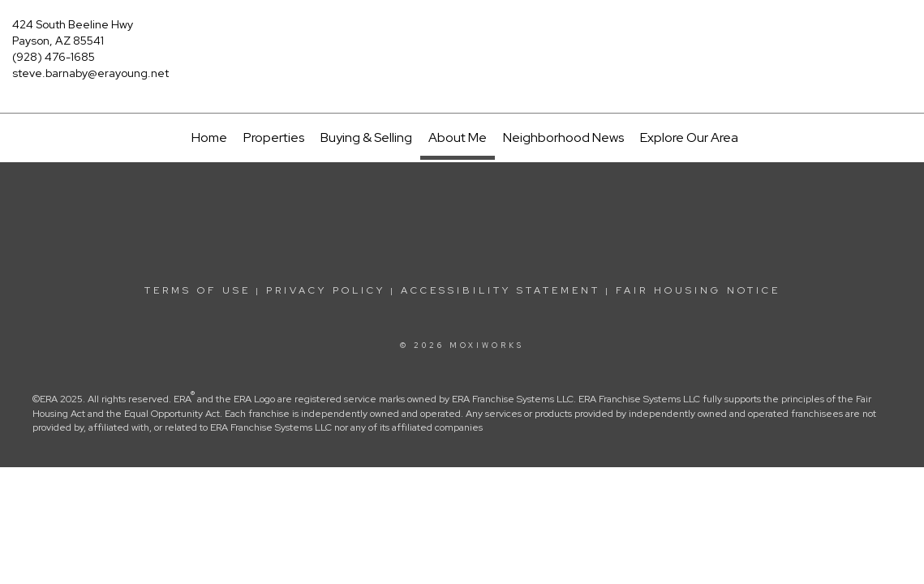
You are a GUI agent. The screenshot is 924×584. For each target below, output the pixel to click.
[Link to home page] (462, 36)
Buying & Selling (366, 137)
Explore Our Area (689, 137)
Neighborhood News (563, 137)
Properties (274, 137)
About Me (458, 137)
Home (209, 137)
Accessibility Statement (501, 290)
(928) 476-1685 (54, 57)
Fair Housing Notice (698, 290)
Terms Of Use (198, 290)
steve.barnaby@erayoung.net (90, 73)
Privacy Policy (326, 290)
